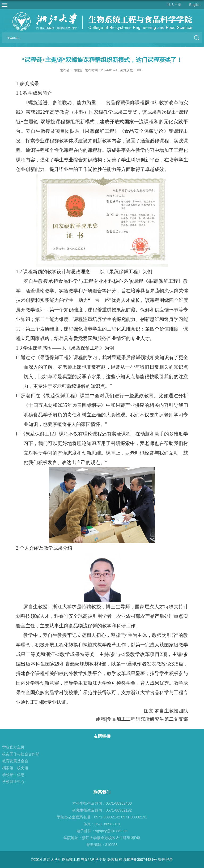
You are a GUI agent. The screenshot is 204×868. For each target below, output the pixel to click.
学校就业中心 (13, 782)
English (195, 5)
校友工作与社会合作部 (21, 754)
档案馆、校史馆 (15, 768)
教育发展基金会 (15, 761)
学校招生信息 (13, 775)
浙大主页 (174, 5)
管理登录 (165, 860)
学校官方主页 (13, 747)
